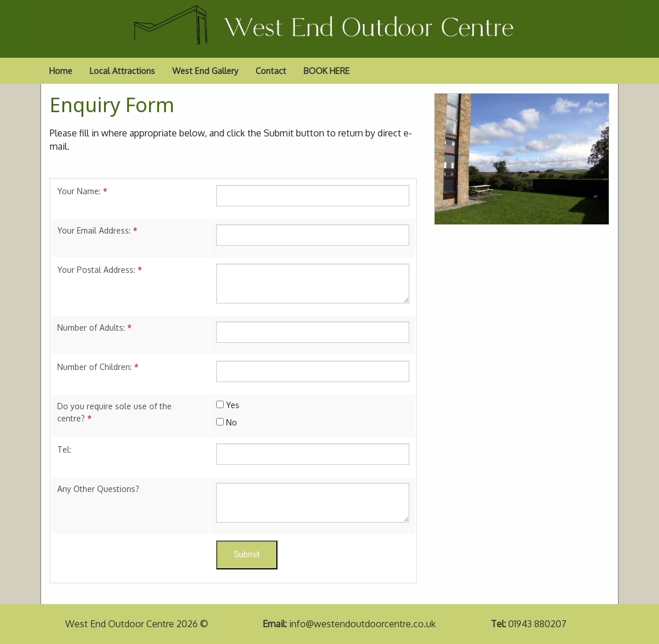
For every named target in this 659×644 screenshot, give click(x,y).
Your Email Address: (97, 230)
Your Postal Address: (100, 270)
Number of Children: (98, 367)
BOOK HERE (327, 71)
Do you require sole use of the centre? (114, 412)
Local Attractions (122, 71)
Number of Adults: (95, 327)
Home (61, 71)
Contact (271, 71)
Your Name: (82, 191)
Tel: (64, 449)
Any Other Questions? (98, 489)
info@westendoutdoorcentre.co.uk (362, 624)
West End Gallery (205, 71)
